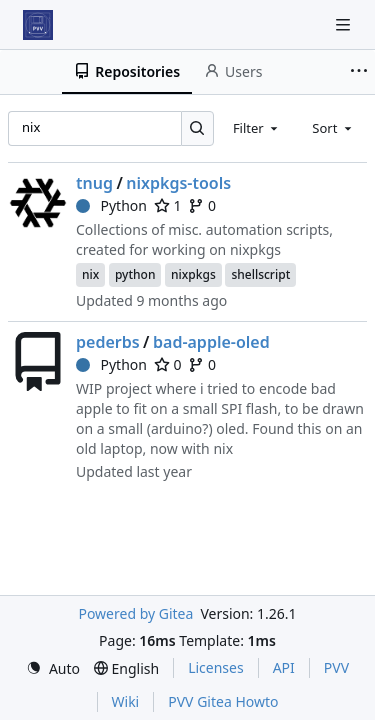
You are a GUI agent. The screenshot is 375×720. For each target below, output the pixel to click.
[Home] (38, 25)
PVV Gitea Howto (223, 701)
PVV (336, 667)
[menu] (53, 668)
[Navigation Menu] (345, 24)
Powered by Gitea (135, 613)
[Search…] (197, 128)
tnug (94, 183)
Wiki (126, 701)
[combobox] (257, 128)
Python (111, 205)
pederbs (108, 342)
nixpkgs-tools (178, 183)
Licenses (216, 667)
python (135, 274)
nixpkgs (193, 274)
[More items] (359, 72)
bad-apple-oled (211, 342)
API (284, 667)
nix (90, 274)
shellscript (260, 274)
